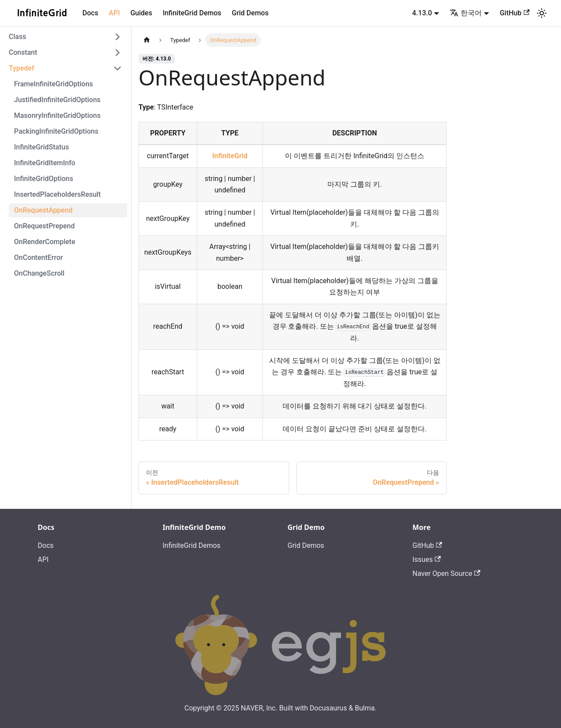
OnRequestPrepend (44, 226)
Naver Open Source (446, 574)
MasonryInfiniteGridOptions (57, 115)
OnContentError (38, 257)
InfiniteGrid (230, 156)
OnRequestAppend (43, 210)
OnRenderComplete (45, 242)
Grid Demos (250, 13)
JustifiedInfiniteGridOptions (57, 100)
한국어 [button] (466, 13)
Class (18, 37)
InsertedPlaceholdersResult (57, 194)
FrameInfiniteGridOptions (53, 84)
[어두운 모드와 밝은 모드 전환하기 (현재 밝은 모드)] (542, 13)
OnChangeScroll (39, 273)
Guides (141, 13)
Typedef (21, 68)
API (114, 13)
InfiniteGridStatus (41, 147)
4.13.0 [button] (422, 13)
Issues (427, 559)
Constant (23, 52)
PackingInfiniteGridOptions (56, 131)
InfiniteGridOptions (44, 179)
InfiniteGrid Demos (192, 13)
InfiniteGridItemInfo (45, 163)
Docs (90, 13)
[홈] (147, 40)
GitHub (515, 13)
